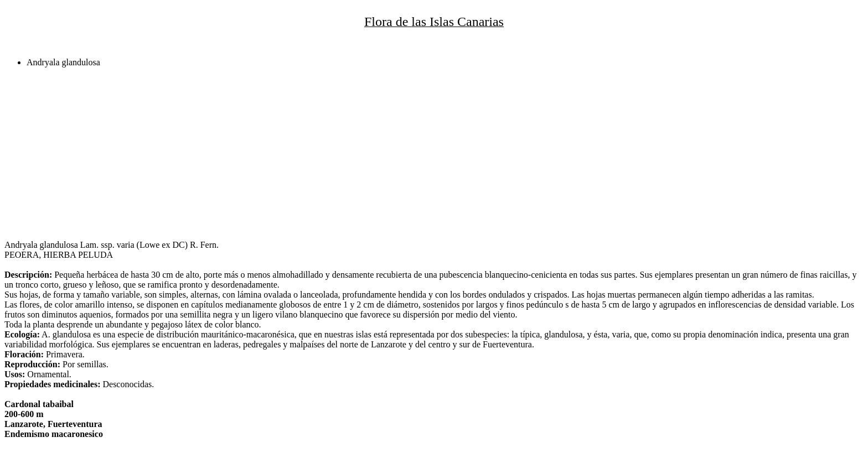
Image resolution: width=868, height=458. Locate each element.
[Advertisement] (337, 154)
